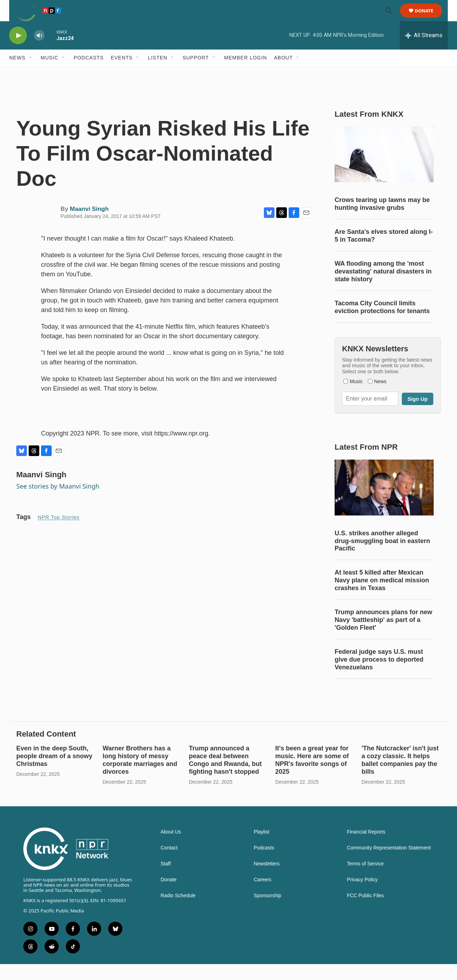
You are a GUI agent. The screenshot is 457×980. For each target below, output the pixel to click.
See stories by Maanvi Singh (58, 502)
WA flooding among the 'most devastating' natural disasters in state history (383, 287)
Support (196, 74)
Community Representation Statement (389, 864)
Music (50, 74)
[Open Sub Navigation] (31, 74)
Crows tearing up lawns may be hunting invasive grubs (382, 220)
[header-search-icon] (392, 19)
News (17, 74)
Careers (262, 896)
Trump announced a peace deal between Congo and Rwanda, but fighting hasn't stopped (225, 776)
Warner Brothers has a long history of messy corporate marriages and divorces (140, 776)
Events (122, 74)
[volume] (39, 51)
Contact (169, 864)
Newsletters (267, 880)
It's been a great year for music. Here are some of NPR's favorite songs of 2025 (312, 776)
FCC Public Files (365, 912)
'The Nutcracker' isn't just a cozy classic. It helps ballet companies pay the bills (400, 776)
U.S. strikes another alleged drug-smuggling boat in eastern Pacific (382, 557)
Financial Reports (366, 848)
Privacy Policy (362, 896)
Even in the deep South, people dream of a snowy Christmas (54, 772)
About (284, 74)
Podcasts (89, 74)
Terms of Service (365, 880)
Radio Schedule (178, 912)
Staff (166, 880)
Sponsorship (267, 912)
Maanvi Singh (89, 225)
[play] (18, 51)
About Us (171, 848)
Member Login (246, 74)
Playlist (261, 848)
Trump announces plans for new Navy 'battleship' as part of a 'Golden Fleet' (383, 636)
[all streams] (424, 51)
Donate (429, 19)
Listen (158, 74)
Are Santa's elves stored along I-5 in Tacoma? (384, 252)
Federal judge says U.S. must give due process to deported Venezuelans (379, 675)
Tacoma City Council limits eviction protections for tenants (382, 323)
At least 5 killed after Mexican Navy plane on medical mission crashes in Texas (382, 596)
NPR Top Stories (59, 533)
